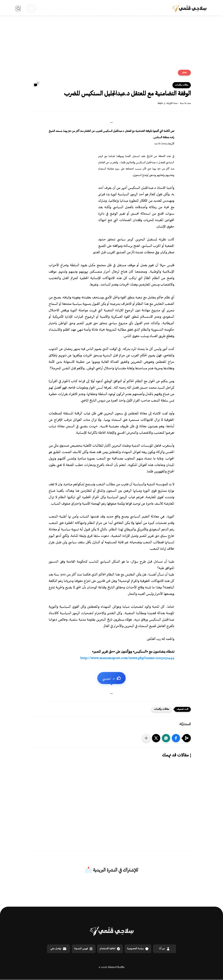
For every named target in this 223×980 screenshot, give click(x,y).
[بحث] (18, 9)
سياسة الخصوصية (138, 949)
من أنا (165, 949)
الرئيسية (162, 9)
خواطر (82, 9)
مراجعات (94, 9)
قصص (71, 9)
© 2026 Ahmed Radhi (112, 967)
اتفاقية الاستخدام (110, 949)
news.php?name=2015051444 (127, 658)
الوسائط (58, 9)
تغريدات (45, 9)
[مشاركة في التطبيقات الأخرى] (146, 738)
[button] (176, 738)
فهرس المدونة (84, 949)
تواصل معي (58, 949)
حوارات (117, 9)
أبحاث (106, 9)
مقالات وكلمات (145, 9)
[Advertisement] (111, 44)
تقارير (129, 9)
